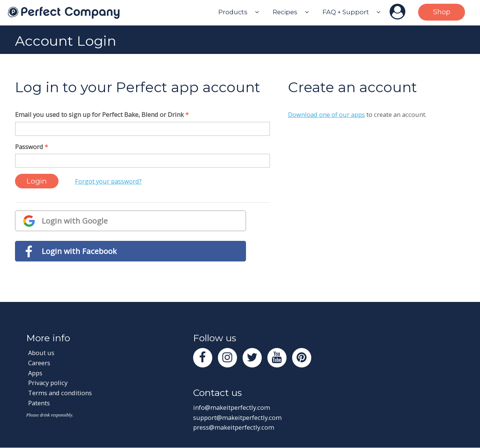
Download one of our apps (326, 114)
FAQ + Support (346, 12)
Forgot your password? (108, 181)
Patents (39, 403)
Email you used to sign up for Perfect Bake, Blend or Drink (102, 114)
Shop (442, 12)
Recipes (285, 12)
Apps (35, 373)
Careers (39, 363)
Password (31, 147)
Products (233, 12)
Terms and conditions (60, 393)
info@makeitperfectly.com (232, 408)
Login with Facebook (79, 251)
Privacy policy (48, 383)
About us (41, 353)
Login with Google (75, 221)
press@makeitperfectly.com (234, 428)
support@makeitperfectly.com (237, 418)
